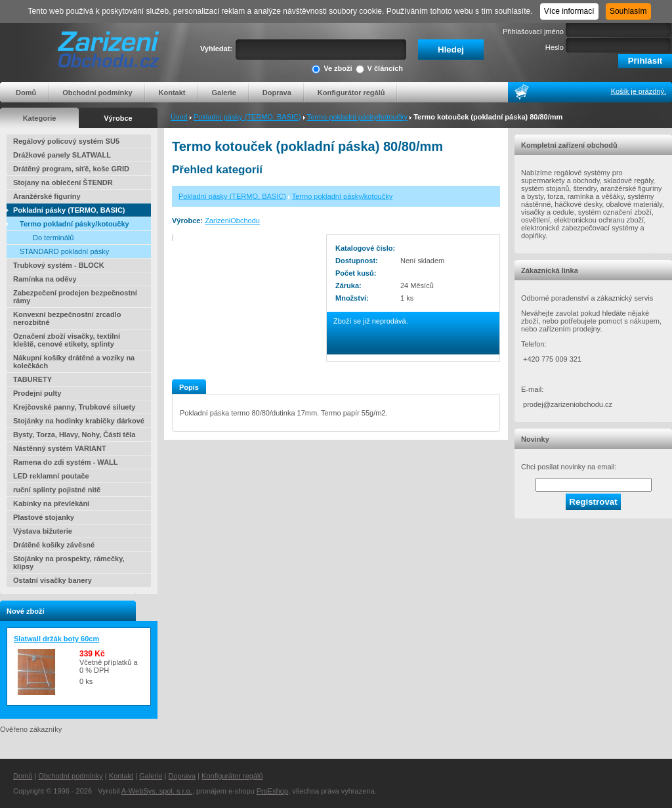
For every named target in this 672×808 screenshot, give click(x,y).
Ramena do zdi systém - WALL (66, 462)
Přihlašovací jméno (533, 32)
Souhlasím (628, 11)
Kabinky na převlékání (51, 503)
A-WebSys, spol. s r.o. (157, 791)
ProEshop (272, 791)
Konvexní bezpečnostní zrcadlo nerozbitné (67, 318)
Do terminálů (53, 238)
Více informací (569, 11)
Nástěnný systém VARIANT (60, 448)
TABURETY (32, 379)
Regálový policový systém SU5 (66, 141)
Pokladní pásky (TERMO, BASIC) (247, 117)
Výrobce (118, 118)
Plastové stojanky (44, 517)
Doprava (277, 93)
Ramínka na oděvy (45, 279)
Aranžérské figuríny (47, 196)
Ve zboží (332, 69)
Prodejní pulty (37, 393)
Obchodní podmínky (97, 93)
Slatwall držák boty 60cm (56, 639)
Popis (189, 387)
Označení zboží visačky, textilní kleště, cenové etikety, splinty (67, 340)
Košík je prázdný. (639, 91)
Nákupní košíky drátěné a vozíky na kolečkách (74, 362)
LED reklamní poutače (51, 476)
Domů (26, 93)
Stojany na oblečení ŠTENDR (63, 182)
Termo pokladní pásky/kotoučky (357, 117)
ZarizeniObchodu (232, 221)
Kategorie (40, 118)
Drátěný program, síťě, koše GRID (71, 169)
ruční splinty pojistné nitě (57, 490)
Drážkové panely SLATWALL (62, 155)
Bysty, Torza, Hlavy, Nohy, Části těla (74, 435)
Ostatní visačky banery (52, 580)
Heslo (555, 47)
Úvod (179, 117)
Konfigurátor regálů (351, 93)
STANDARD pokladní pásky (64, 251)
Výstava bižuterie (43, 531)
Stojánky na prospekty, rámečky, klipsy (69, 563)
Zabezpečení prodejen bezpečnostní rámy (75, 297)
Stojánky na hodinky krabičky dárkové (79, 421)
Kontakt (172, 93)
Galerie (223, 93)
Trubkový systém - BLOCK (59, 265)
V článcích (379, 69)
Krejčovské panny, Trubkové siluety (74, 407)
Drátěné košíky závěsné (54, 545)
